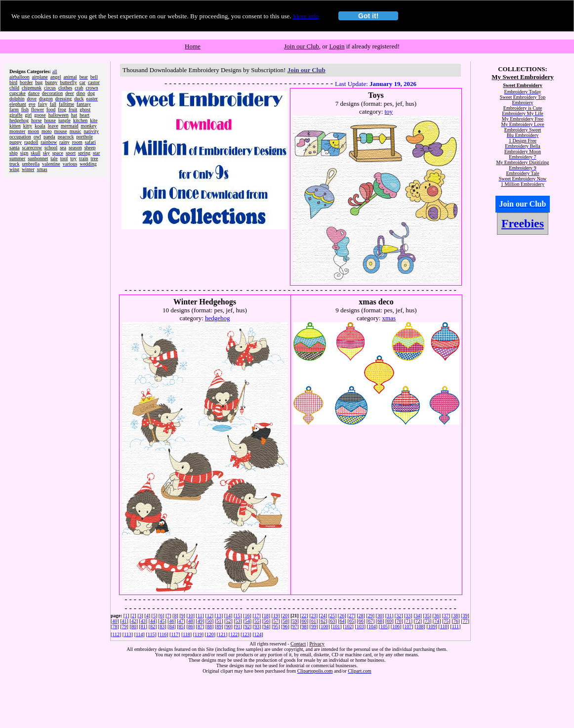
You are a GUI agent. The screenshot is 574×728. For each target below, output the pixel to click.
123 (246, 634)
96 (285, 626)
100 (324, 626)
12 (209, 616)
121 (222, 634)
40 (115, 621)
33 (408, 616)
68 (380, 621)
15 (238, 616)
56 (266, 621)
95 (276, 626)
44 (153, 621)
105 (384, 626)
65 (352, 621)
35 (427, 616)
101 (336, 626)
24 (323, 616)
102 (348, 626)
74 (437, 621)
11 (200, 616)
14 (228, 616)
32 (399, 616)
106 (396, 626)
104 (372, 626)
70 (399, 621)
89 (219, 626)
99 (314, 626)
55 (257, 621)
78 (115, 626)
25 (332, 616)
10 (191, 616)
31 (389, 616)
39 (465, 616)
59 (295, 621)
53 (238, 621)
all (55, 71)
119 (198, 634)
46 (171, 621)
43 (143, 621)
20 (285, 616)
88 (209, 626)
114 (140, 634)
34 (418, 616)
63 (332, 621)
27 (351, 616)
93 (257, 626)
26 (342, 616)
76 (456, 621)
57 (276, 621)
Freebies (523, 223)
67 (370, 621)
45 (162, 621)
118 (186, 634)
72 (418, 621)
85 (181, 626)
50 (209, 621)
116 (163, 634)
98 (304, 626)
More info (306, 16)
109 (432, 626)
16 (247, 616)
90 (228, 626)
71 (409, 621)
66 (361, 621)
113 (128, 634)
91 (238, 626)
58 (285, 621)
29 (370, 616)
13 (219, 616)
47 (181, 621)
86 (191, 626)
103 (360, 626)
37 (446, 616)
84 (171, 626)
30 (380, 616)
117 (175, 634)
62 (323, 621)
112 (116, 634)
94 (266, 626)
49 (200, 621)
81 (143, 626)
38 (455, 616)
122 (234, 634)
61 (314, 621)
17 (257, 616)
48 (191, 621)
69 (389, 621)
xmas (389, 318)
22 (304, 616)
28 (361, 616)
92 (247, 626)
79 (124, 626)
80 (134, 626)
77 (465, 621)
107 (408, 626)
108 (420, 626)
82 (153, 626)
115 (151, 634)
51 (219, 621)
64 (342, 621)
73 (427, 621)
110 (444, 626)
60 (304, 621)
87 (200, 626)
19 (276, 616)
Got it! (368, 16)
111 (455, 626)
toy (389, 111)
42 (134, 621)
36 (437, 616)
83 (162, 626)
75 (446, 621)
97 (295, 626)
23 (314, 616)
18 (266, 616)
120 (210, 634)
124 (258, 634)
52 (228, 621)
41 (124, 621)
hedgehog (218, 318)
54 (247, 621)
